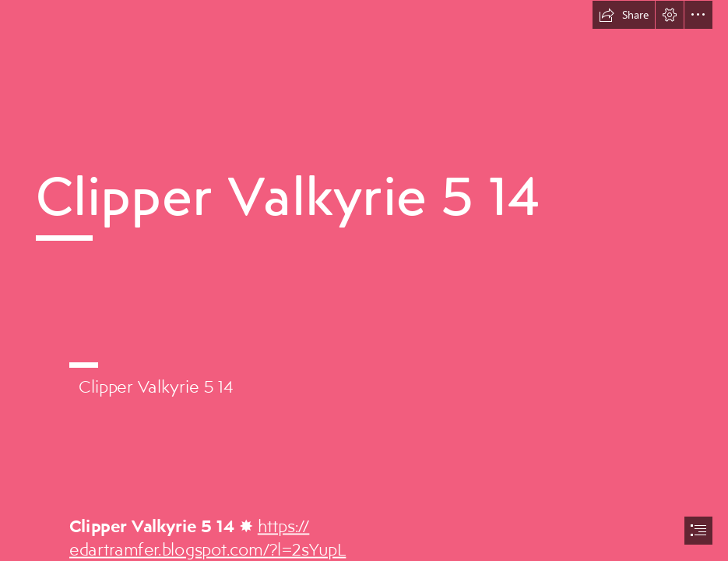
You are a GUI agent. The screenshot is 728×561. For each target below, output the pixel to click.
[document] (364, 280)
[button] (624, 15)
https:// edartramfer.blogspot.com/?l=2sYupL (207, 537)
